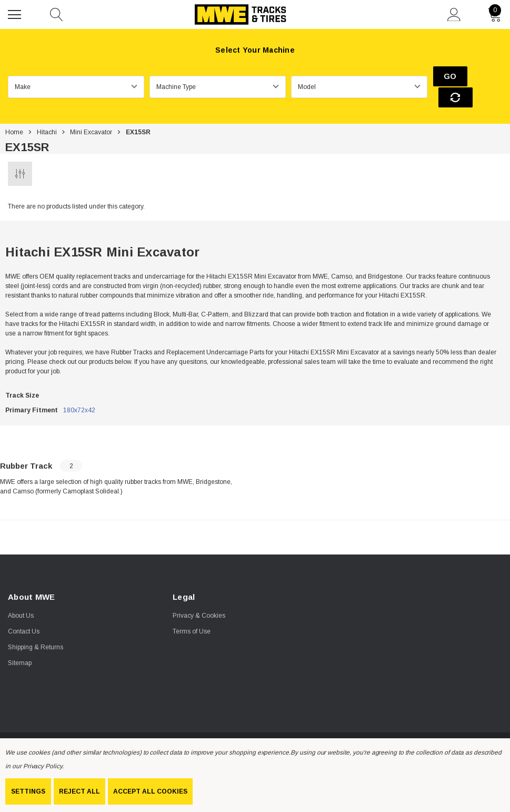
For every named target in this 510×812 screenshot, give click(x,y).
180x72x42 (79, 390)
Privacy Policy (43, 766)
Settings (28, 791)
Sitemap (20, 643)
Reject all (79, 791)
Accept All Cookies (150, 791)
